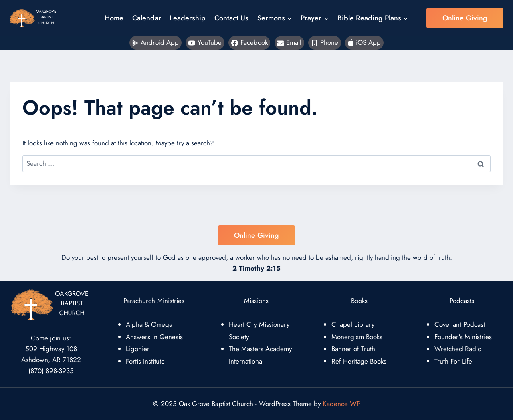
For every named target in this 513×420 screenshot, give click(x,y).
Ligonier (138, 349)
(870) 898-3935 (51, 371)
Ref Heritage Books (359, 361)
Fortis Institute (145, 361)
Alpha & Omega (149, 324)
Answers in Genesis (154, 337)
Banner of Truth (353, 349)
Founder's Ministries (463, 337)
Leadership (188, 18)
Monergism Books (357, 337)
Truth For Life (453, 361)
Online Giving (465, 18)
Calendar (147, 18)
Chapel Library (353, 324)
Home (114, 18)
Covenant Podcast (460, 324)
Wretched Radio (458, 349)
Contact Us (231, 18)
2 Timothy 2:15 (256, 268)
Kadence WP (341, 404)
